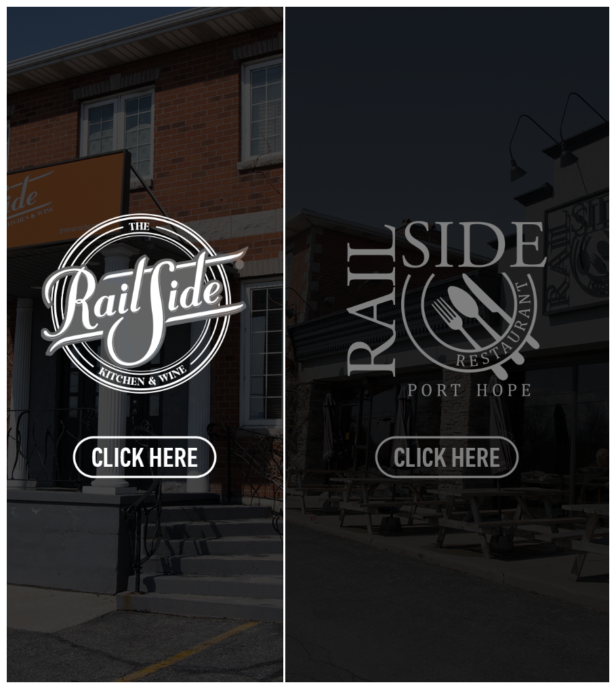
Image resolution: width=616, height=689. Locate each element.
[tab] (145, 344)
